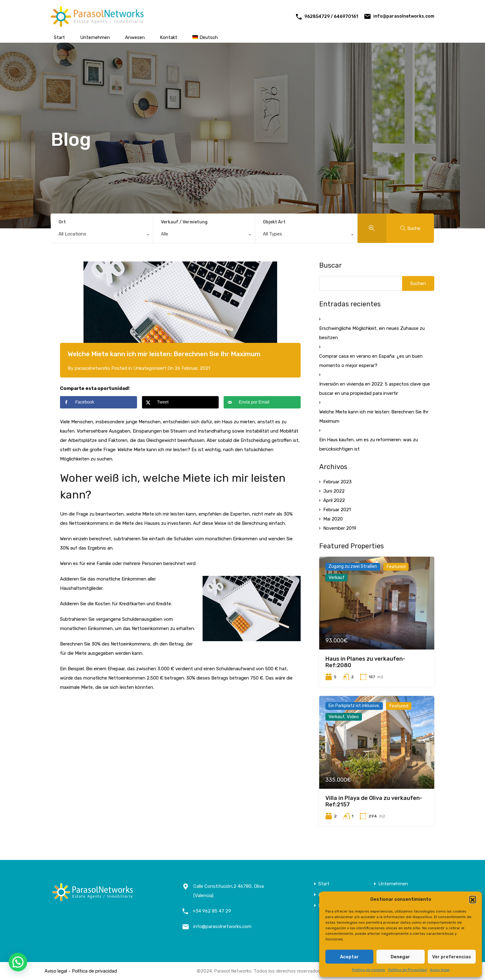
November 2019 (340, 528)
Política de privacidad (94, 971)
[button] (473, 899)
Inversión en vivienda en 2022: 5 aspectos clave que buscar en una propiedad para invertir (375, 389)
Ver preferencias (452, 957)
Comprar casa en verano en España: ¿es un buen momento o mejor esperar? (371, 361)
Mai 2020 (333, 519)
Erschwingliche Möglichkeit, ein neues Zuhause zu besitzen (372, 333)
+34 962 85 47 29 (212, 911)
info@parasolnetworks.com (404, 16)
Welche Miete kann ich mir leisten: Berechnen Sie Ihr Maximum (374, 417)
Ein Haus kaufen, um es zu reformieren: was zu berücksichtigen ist (369, 444)
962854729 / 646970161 (331, 17)
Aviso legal (440, 970)
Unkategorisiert (150, 368)
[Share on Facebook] (99, 402)
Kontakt (169, 37)
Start (59, 37)
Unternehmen (95, 37)
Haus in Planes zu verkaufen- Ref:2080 (365, 662)
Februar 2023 (337, 482)
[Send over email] (262, 402)
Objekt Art (274, 222)
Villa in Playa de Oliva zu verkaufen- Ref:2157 (374, 801)
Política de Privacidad (408, 970)
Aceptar (349, 957)
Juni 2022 (334, 491)
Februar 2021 (337, 510)
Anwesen (135, 37)
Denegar (400, 957)
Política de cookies (369, 970)
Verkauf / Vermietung (184, 222)
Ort (62, 222)
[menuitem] (205, 37)
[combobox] (102, 235)
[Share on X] (180, 402)
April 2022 (334, 500)
